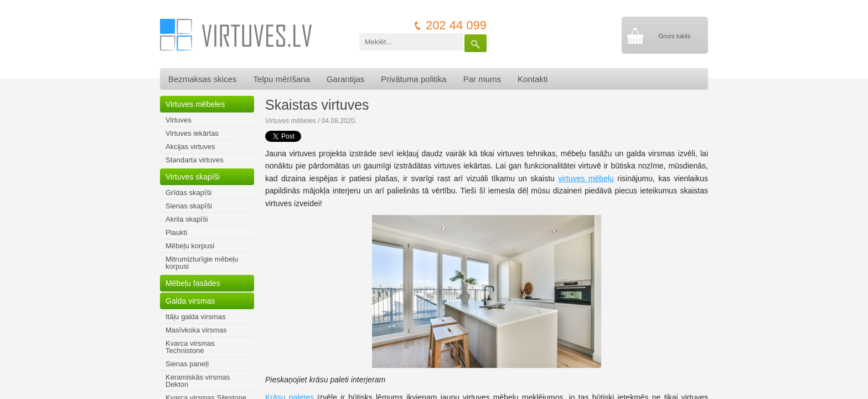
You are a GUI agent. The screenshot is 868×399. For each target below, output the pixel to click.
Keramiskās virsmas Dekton (198, 381)
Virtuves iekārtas (192, 133)
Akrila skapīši (187, 219)
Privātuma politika (414, 79)
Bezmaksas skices (202, 79)
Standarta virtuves (195, 160)
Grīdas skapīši (188, 193)
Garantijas (345, 79)
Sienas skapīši (189, 206)
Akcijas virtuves (190, 147)
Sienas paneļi (187, 364)
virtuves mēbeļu (586, 178)
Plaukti (176, 232)
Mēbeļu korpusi (190, 246)
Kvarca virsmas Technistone (190, 347)
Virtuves (179, 120)
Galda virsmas (190, 301)
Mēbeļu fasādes (193, 283)
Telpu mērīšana (281, 79)
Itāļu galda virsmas (195, 317)
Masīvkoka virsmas (196, 330)
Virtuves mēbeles (195, 104)
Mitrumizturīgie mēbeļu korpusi (202, 263)
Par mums (482, 79)
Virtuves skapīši (193, 177)
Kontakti (533, 79)
